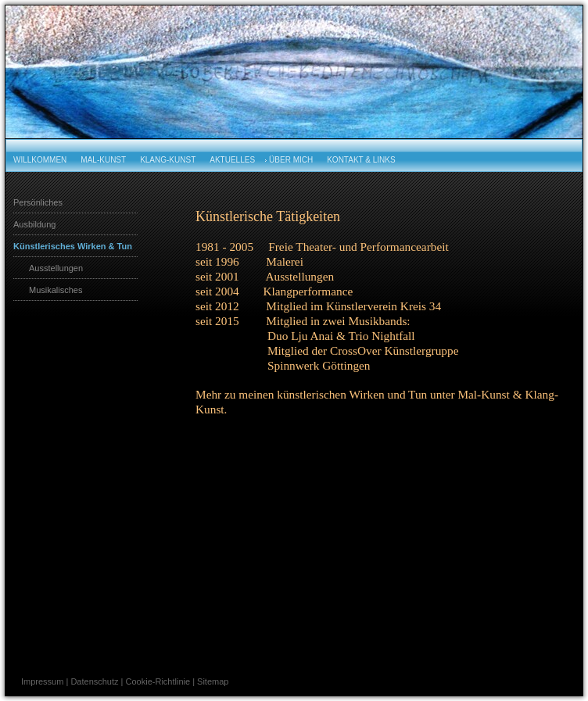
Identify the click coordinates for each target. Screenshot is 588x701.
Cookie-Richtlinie (158, 681)
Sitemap (213, 681)
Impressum (42, 681)
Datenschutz (94, 681)
